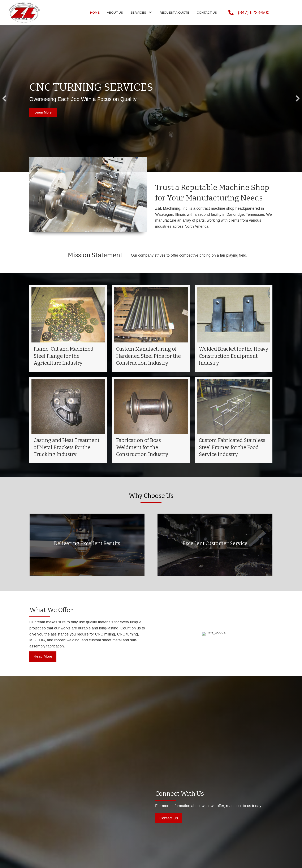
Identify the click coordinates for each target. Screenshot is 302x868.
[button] (43, 112)
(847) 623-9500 (254, 12)
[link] (95, 12)
